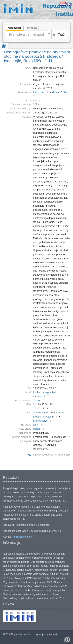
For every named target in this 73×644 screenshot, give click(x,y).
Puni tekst (31, 28)
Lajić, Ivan (39, 92)
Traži (62, 35)
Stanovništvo (40, 421)
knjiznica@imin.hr (23, 537)
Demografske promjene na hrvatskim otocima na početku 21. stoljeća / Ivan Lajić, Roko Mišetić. (37, 56)
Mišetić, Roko (59, 92)
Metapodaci (14, 28)
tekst (36, 425)
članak (37, 429)
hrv (35, 100)
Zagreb (37, 400)
